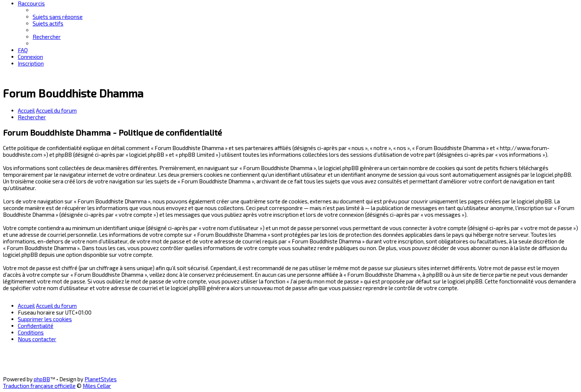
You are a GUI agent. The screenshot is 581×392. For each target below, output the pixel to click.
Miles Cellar (97, 386)
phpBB (42, 379)
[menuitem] (58, 17)
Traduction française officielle (39, 386)
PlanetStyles (101, 379)
